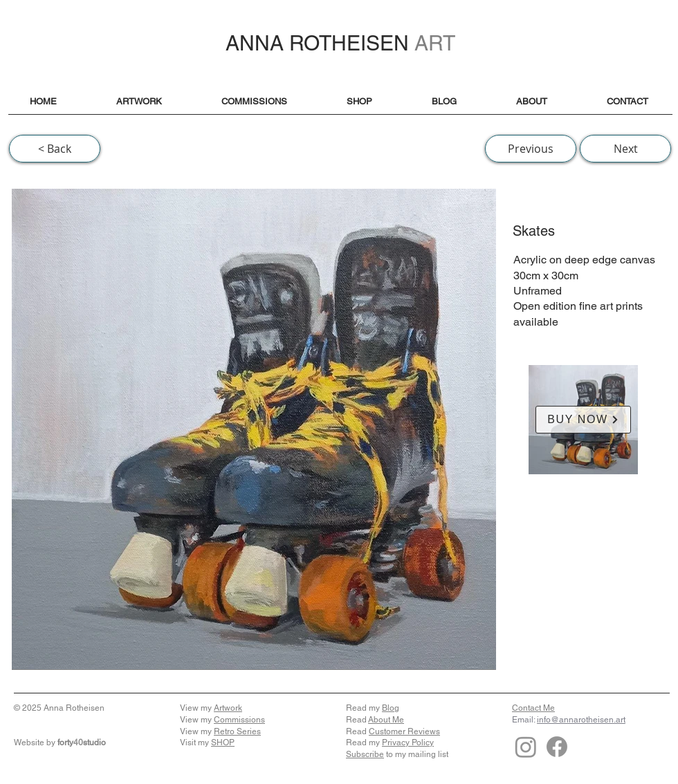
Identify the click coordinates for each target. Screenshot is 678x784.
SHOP (223, 743)
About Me (386, 720)
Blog (391, 708)
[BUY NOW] (583, 420)
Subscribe (365, 754)
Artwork (228, 708)
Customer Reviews (404, 731)
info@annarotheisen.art (581, 720)
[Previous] (531, 149)
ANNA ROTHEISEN (340, 43)
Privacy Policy (408, 743)
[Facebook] (557, 747)
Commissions (239, 720)
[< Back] (55, 149)
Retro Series (237, 731)
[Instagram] (526, 747)
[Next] (625, 149)
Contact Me (533, 708)
